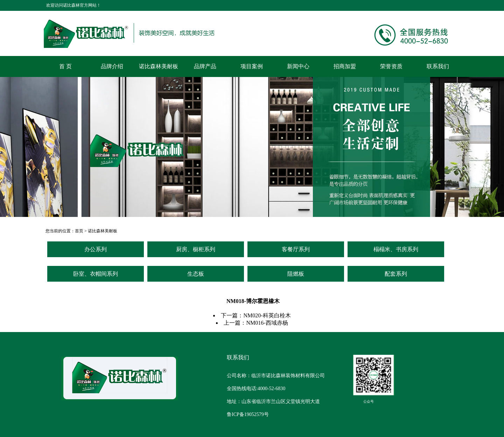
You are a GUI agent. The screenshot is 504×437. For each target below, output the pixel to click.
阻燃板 (296, 274)
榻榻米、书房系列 (396, 249)
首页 (79, 231)
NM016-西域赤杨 (267, 323)
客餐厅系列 (296, 249)
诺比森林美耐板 (159, 66)
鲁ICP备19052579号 (248, 414)
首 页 (65, 66)
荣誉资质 (391, 66)
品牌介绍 (112, 66)
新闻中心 (298, 66)
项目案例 (252, 66)
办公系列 (96, 249)
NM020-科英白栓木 (267, 315)
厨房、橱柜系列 (196, 249)
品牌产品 (205, 66)
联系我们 (438, 66)
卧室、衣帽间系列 (96, 274)
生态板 (196, 274)
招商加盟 (345, 66)
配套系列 (396, 274)
